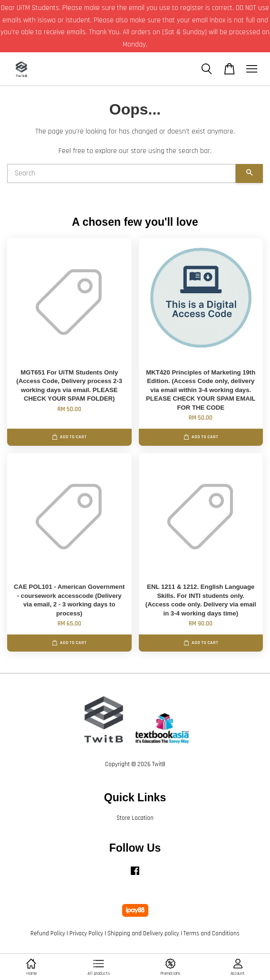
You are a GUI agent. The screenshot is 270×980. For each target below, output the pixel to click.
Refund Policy (48, 933)
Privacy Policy (86, 933)
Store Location (135, 818)
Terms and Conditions (212, 933)
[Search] (121, 173)
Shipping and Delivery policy (143, 933)
